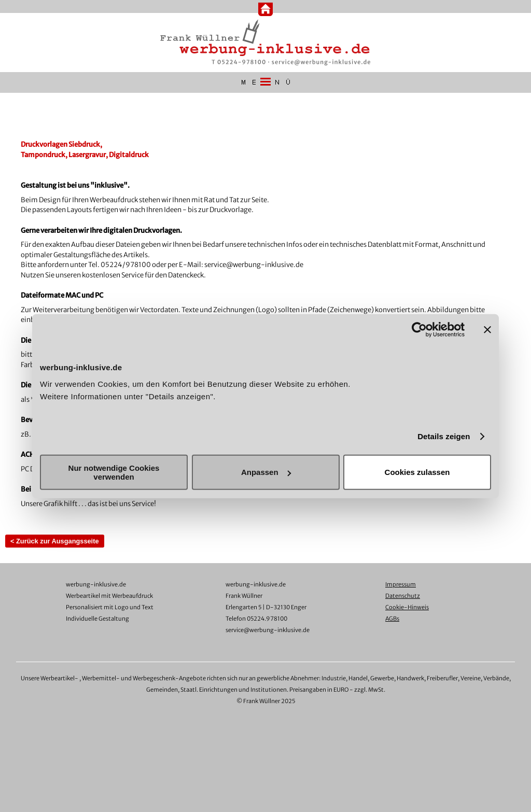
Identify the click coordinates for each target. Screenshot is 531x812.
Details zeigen (444, 436)
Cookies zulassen (417, 472)
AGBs (392, 619)
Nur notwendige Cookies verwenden (114, 472)
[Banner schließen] (487, 330)
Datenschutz (403, 596)
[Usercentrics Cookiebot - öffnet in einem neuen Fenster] (419, 330)
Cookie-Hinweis (407, 607)
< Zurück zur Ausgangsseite (55, 541)
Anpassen (266, 472)
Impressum (401, 584)
